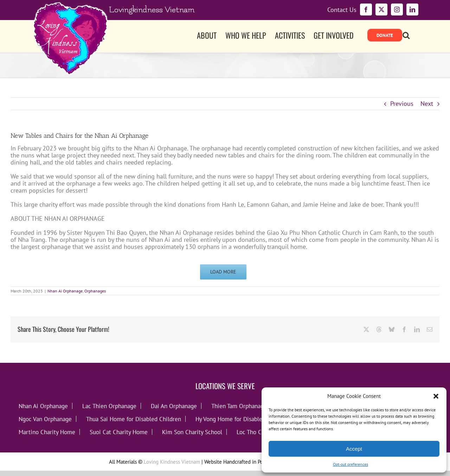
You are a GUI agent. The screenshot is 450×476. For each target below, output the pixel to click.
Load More (223, 272)
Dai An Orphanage (174, 406)
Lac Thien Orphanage (109, 406)
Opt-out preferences (351, 464)
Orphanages (95, 291)
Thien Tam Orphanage (239, 406)
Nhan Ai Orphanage (65, 291)
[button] (436, 396)
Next (427, 104)
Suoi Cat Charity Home (119, 432)
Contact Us (342, 10)
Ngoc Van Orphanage (45, 419)
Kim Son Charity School (192, 432)
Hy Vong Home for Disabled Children (242, 419)
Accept (354, 449)
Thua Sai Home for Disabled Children (134, 419)
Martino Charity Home (47, 432)
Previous (402, 104)
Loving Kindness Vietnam (172, 462)
